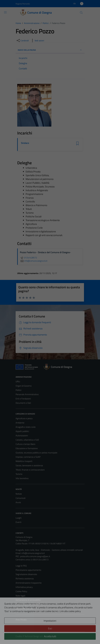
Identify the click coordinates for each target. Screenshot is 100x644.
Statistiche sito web (24, 608)
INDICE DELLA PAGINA (50, 50)
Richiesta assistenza (25, 579)
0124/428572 (28, 258)
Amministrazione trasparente (29, 583)
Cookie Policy (21, 591)
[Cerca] (81, 13)
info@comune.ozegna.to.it (33, 553)
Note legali (20, 596)
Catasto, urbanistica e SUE (27, 440)
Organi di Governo (24, 386)
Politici (18, 390)
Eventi (18, 522)
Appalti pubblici (22, 431)
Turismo (19, 474)
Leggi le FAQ (21, 566)
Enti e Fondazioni (23, 399)
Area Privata (21, 620)
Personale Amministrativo (27, 394)
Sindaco (25, 143)
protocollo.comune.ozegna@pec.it (35, 556)
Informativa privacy (24, 587)
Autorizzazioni (22, 435)
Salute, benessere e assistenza (29, 465)
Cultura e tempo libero (25, 444)
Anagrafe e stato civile (26, 427)
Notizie (19, 494)
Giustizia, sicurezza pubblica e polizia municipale (36, 453)
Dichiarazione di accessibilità (28, 600)
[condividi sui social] (22, 41)
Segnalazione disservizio (26, 574)
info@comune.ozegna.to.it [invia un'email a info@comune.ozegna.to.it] (34, 261)
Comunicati (21, 498)
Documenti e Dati (23, 403)
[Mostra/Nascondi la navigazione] (5, 12)
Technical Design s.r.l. (34, 636)
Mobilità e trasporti (24, 461)
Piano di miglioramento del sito (29, 604)
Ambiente (20, 423)
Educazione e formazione (27, 448)
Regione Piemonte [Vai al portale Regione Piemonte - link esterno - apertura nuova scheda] (23, 4)
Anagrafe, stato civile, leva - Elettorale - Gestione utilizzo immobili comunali (49, 550)
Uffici (18, 381)
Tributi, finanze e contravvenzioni (30, 470)
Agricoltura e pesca (24, 418)
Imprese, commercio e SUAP (28, 457)
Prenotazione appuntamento (28, 570)
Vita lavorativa (22, 478)
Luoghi (19, 518)
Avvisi (18, 502)
